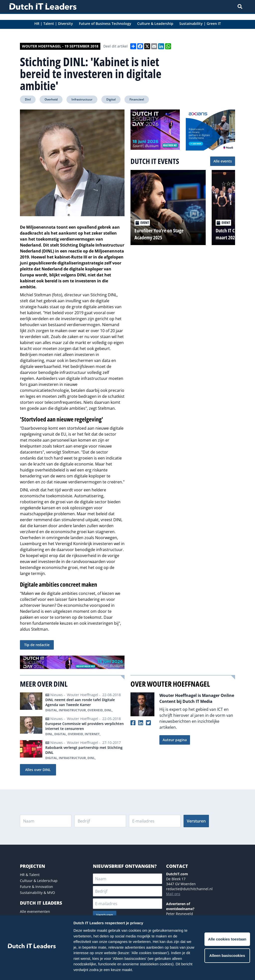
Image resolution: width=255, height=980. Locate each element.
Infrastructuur (82, 99)
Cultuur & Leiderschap (39, 881)
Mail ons (173, 894)
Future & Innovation (36, 887)
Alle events (223, 161)
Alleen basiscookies (227, 955)
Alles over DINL (38, 770)
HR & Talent (30, 875)
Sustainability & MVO (37, 893)
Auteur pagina (175, 740)
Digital (111, 99)
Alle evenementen (35, 911)
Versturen (196, 821)
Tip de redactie (37, 645)
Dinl (28, 99)
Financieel (137, 99)
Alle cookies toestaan (227, 939)
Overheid (51, 99)
